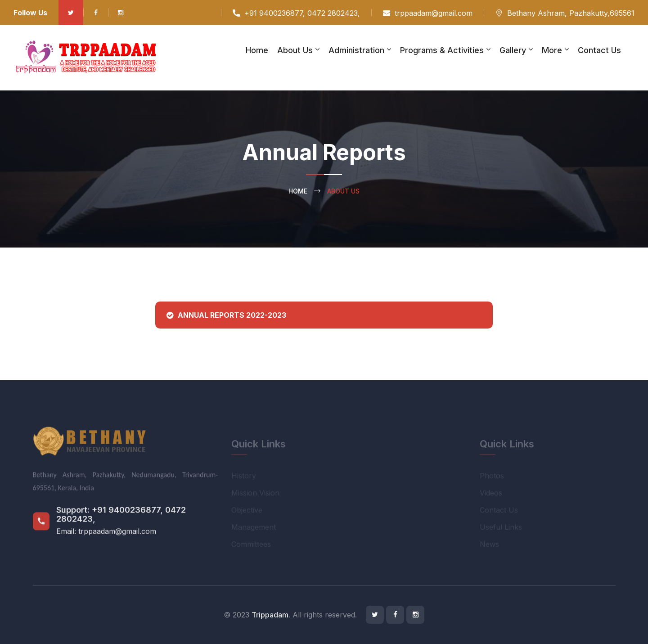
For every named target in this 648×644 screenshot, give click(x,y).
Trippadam (270, 615)
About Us (295, 50)
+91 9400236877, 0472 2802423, (302, 13)
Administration (356, 50)
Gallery (513, 50)
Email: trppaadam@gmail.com (106, 536)
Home (257, 50)
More (552, 50)
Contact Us (599, 50)
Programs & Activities (442, 50)
